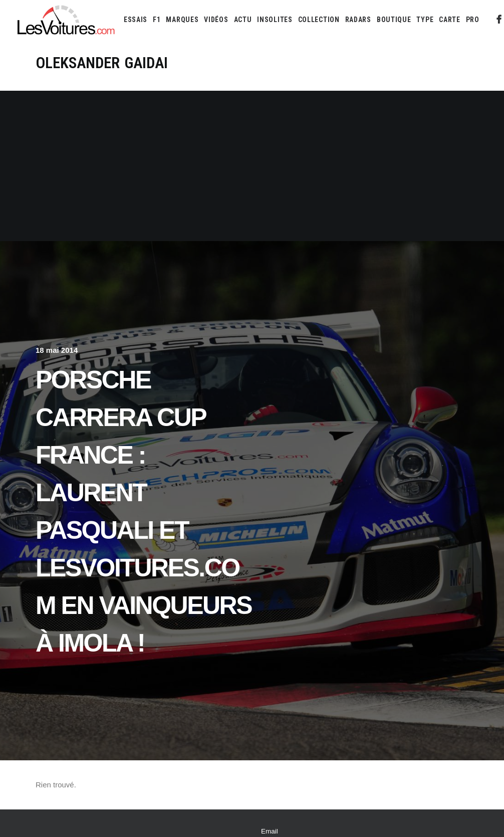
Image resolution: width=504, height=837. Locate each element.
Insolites (275, 20)
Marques (182, 20)
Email (270, 831)
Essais (136, 20)
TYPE (425, 20)
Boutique (394, 20)
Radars (358, 20)
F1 (157, 20)
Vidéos (216, 20)
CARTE (450, 20)
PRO (473, 20)
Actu (243, 20)
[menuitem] (136, 20)
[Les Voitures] (66, 20)
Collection (319, 20)
